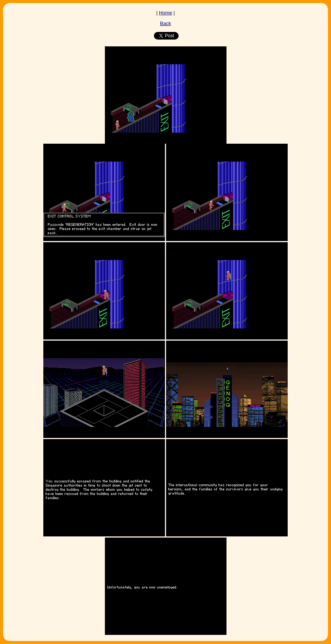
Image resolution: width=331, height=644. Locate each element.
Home (165, 13)
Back (165, 23)
